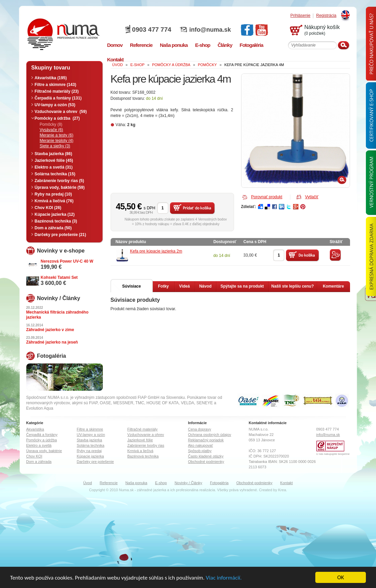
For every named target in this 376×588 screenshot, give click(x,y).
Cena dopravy (200, 429)
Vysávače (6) (52, 130)
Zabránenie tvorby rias (146, 445)
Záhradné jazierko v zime (50, 330)
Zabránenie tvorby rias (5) (60, 181)
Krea (282, 490)
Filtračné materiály (143, 429)
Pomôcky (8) (51, 124)
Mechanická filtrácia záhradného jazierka (57, 315)
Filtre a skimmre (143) (55, 85)
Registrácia (326, 16)
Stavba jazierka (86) (53, 154)
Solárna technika (91, 445)
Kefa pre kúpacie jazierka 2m (156, 251)
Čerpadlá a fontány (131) (58, 98)
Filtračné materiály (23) (57, 91)
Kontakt (286, 483)
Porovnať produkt (267, 197)
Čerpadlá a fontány (42, 435)
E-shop (161, 483)
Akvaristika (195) (51, 78)
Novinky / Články (189, 483)
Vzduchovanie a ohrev (146, 435)
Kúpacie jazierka (91, 456)
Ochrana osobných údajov (210, 435)
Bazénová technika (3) (56, 221)
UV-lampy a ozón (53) (55, 105)
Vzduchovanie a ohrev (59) (61, 112)
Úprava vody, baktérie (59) (60, 187)
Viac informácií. (224, 578)
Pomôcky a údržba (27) (57, 118)
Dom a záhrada (39, 462)
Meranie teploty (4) (57, 141)
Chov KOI (34, 456)
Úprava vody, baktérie (44, 451)
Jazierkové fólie (140, 440)
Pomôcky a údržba (42, 440)
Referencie (109, 483)
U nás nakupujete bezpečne (333, 454)
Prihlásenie (300, 16)
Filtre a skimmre (90, 429)
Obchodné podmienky (206, 462)
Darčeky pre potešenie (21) (61, 235)
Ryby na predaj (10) (53, 194)
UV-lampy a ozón (91, 435)
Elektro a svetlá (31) (54, 167)
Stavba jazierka (90, 440)
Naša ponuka (136, 483)
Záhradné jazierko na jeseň (52, 342)
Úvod (88, 483)
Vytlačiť (312, 197)
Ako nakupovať (201, 445)
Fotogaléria (219, 483)
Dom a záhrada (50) (53, 228)
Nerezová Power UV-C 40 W (67, 261)
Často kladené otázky (206, 456)
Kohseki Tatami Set (59, 277)
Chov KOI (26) (48, 208)
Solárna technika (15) (55, 174)
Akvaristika (35, 429)
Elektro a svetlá (39, 445)
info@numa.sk (210, 30)
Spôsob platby (200, 451)
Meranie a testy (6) (57, 135)
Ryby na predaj (89, 451)
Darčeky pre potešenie (95, 462)
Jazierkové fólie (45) (54, 160)
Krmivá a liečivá (140, 451)
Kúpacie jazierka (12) (55, 214)
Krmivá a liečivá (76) (54, 201)
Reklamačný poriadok (206, 440)
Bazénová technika (143, 456)
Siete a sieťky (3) (55, 146)
